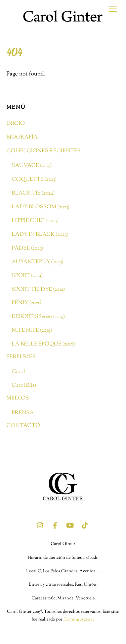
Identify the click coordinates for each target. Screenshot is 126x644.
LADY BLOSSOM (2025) (40, 207)
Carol (18, 372)
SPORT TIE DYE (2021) (38, 289)
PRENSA (23, 413)
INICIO (16, 123)
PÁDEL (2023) (27, 248)
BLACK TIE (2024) (33, 193)
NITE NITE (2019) (32, 330)
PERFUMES (21, 357)
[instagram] (40, 525)
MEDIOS (18, 398)
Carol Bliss (24, 385)
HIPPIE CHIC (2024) (35, 221)
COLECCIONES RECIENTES (44, 151)
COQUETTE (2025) (34, 179)
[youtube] (70, 525)
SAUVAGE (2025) (32, 166)
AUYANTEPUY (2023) (37, 262)
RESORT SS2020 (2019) (38, 317)
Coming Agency (79, 620)
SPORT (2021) (27, 276)
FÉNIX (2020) (27, 303)
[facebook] (55, 525)
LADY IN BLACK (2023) (40, 234)
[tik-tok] (85, 525)
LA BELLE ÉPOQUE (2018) (43, 344)
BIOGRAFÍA (22, 137)
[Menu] (113, 9)
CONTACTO (23, 426)
